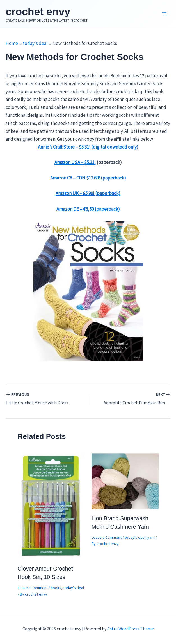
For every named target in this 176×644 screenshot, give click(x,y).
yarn (151, 539)
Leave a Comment (33, 589)
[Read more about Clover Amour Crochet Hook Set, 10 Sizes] (51, 508)
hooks (56, 589)
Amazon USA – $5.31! (75, 164)
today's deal (74, 589)
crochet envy (44, 12)
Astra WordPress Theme (131, 629)
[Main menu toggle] (164, 15)
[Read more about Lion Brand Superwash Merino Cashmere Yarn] (125, 482)
